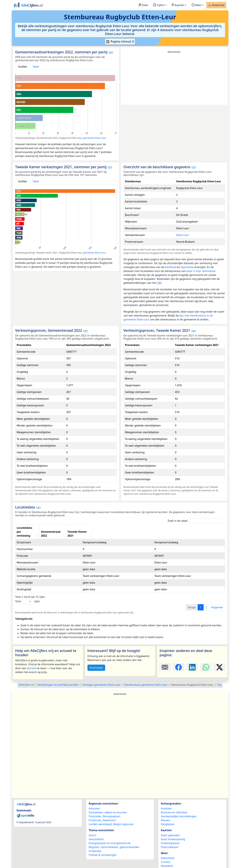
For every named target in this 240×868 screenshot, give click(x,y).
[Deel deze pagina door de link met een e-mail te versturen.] (165, 659)
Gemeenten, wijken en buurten (108, 805)
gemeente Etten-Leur (94, 138)
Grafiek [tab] (22, 67)
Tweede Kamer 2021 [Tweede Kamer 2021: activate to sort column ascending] (185, 528)
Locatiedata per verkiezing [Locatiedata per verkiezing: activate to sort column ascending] (34, 528)
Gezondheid (96, 831)
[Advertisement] (174, 79)
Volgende (217, 599)
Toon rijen (28, 593)
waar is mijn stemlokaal (201, 271)
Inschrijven (96, 660)
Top (219, 677)
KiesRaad (170, 267)
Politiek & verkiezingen (103, 847)
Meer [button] (197, 5)
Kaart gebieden (170, 827)
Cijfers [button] (159, 5)
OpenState (187, 267)
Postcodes (95, 808)
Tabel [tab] (36, 67)
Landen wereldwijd (100, 816)
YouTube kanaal (171, 862)
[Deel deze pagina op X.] (219, 659)
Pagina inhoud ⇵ (120, 42)
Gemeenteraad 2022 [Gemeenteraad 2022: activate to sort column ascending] (131, 528)
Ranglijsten (168, 816)
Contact (166, 854)
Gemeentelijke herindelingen (179, 808)
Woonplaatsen (112, 808)
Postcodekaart (170, 839)
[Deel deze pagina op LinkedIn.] (192, 659)
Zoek (143, 5)
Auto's (93, 827)
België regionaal (123, 816)
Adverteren (168, 850)
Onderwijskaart (170, 835)
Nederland (109, 812)
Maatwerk (167, 858)
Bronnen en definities (174, 805)
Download (216, 5)
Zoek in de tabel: (196, 521)
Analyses (166, 801)
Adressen (94, 801)
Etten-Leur (183, 235)
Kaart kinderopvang (173, 831)
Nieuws (165, 812)
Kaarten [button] (178, 5)
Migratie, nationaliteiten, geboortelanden (114, 839)
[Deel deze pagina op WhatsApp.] (206, 659)
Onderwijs (95, 843)
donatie (32, 660)
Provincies (95, 812)
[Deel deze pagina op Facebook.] (179, 659)
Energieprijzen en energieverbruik (110, 835)
